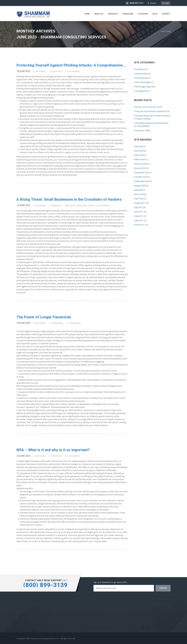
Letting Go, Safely (142, 130)
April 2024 (139, 155)
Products (113, 14)
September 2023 (142, 181)
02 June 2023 (24, 456)
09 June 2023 (24, 323)
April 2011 (139, 220)
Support (152, 3)
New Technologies (142, 82)
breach (73, 205)
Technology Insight (143, 87)
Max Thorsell (41, 71)
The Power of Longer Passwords (44, 317)
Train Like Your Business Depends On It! (152, 111)
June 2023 (139, 194)
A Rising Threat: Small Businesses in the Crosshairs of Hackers (69, 199)
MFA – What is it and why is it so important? (53, 450)
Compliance (140, 69)
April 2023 (139, 199)
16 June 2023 (24, 205)
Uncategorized (57, 323)
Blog (155, 14)
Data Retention (141, 78)
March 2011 (140, 225)
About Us (99, 14)
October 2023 (141, 177)
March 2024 (140, 159)
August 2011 (140, 203)
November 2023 (142, 172)
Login (166, 3)
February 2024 (141, 164)
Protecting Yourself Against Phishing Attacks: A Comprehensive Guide (72, 65)
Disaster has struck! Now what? (148, 107)
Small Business (88, 205)
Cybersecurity (57, 71)
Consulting (128, 14)
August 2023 (140, 186)
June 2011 (139, 212)
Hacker (79, 205)
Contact (166, 14)
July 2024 (139, 146)
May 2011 (139, 216)
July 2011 (139, 207)
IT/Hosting (143, 14)
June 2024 (139, 151)
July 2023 (139, 190)
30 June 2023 (24, 71)
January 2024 (140, 168)
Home (87, 14)
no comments (74, 71)
